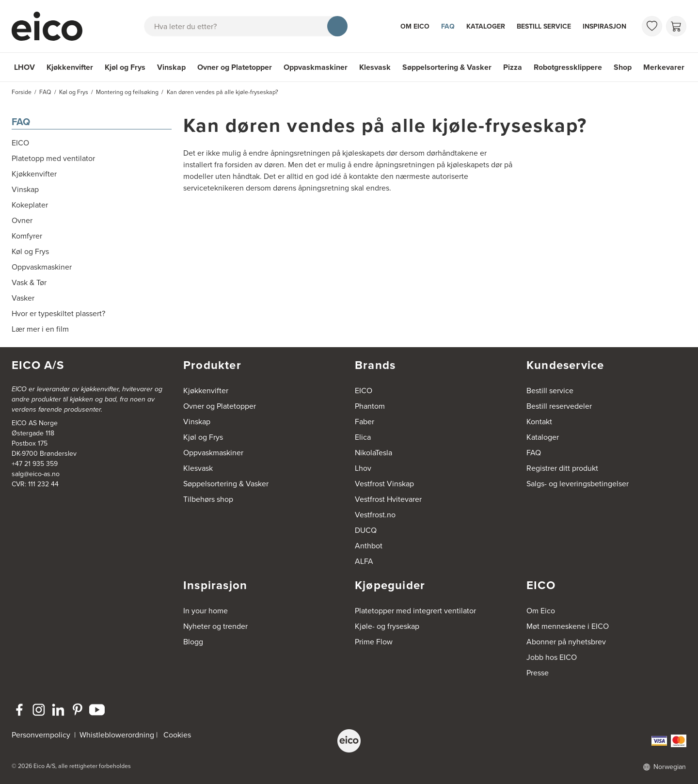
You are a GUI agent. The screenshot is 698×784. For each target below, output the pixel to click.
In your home (206, 611)
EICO (364, 391)
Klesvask (375, 67)
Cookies (177, 735)
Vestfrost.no (375, 515)
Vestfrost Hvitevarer (388, 499)
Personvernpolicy (42, 735)
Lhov (363, 468)
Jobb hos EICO (552, 657)
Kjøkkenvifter (70, 67)
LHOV (24, 67)
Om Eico (415, 26)
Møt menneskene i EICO (568, 626)
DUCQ (366, 530)
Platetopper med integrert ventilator (415, 611)
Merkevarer (664, 67)
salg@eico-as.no (36, 474)
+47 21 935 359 (35, 464)
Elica (363, 437)
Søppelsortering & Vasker (447, 67)
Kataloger (486, 26)
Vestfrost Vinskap (384, 484)
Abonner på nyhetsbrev (566, 642)
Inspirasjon (604, 26)
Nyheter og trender (215, 626)
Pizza (513, 67)
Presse (538, 673)
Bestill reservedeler (559, 406)
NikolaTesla (373, 453)
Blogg (193, 642)
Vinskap (171, 67)
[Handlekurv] (676, 26)
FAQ (448, 26)
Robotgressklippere (568, 67)
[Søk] (337, 26)
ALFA (364, 561)
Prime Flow (374, 642)
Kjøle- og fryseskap (387, 626)
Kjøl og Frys (125, 67)
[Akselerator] (51, 26)
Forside (22, 92)
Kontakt (539, 422)
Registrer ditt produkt (562, 468)
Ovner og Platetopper (235, 67)
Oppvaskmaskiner (316, 67)
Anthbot (369, 546)
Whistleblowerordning (117, 735)
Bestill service (544, 26)
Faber (365, 422)
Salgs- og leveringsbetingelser (578, 484)
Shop (623, 67)
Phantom (370, 406)
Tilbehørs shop (208, 499)
